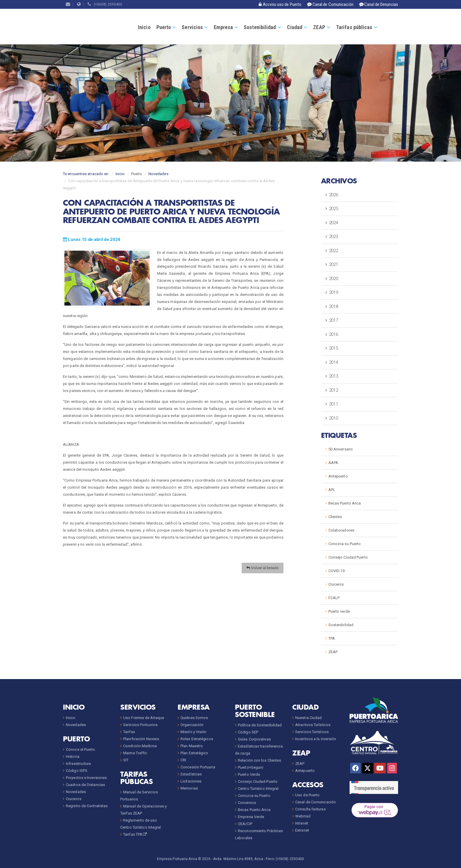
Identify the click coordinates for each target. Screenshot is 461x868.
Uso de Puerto (307, 795)
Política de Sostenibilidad (260, 725)
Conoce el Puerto (81, 749)
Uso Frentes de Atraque (144, 718)
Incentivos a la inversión (316, 739)
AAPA (333, 463)
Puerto (164, 27)
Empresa (223, 27)
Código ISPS (77, 771)
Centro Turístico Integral (258, 789)
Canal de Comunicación (315, 802)
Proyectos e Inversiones (86, 778)
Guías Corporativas (254, 739)
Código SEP (248, 732)
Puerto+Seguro (251, 767)
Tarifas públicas (354, 27)
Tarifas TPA (135, 834)
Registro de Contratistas (87, 806)
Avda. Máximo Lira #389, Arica (238, 859)
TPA (332, 638)
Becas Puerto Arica (345, 503)
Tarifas (129, 732)
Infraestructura (78, 764)
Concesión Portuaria (198, 767)
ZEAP (319, 27)
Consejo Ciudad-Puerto (258, 781)
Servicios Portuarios (140, 725)
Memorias (189, 788)
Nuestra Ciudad (308, 718)
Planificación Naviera (141, 739)
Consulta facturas (310, 809)
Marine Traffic (135, 753)
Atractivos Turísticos (313, 725)
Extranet (302, 830)
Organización (192, 725)
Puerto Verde (249, 774)
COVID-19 (337, 571)
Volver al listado (263, 568)
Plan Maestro (192, 746)
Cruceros (336, 584)
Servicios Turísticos (312, 732)
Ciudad (295, 27)
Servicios (192, 27)
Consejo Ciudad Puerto (348, 557)
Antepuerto (338, 476)
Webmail (303, 816)
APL (332, 490)
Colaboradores (341, 530)
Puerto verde (339, 611)
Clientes (335, 517)
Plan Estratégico (194, 753)
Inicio (144, 27)
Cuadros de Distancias (85, 785)
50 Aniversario (341, 449)
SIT (126, 760)
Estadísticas (191, 774)
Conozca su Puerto (345, 544)
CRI (183, 760)
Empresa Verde (251, 817)
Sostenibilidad (260, 27)
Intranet (302, 823)
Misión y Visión (194, 732)
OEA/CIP (245, 824)
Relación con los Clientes (260, 760)
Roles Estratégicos (197, 739)
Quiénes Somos (194, 718)
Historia (73, 756)
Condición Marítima (140, 746)
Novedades (158, 174)
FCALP (334, 598)
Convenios (247, 803)
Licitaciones (191, 781)
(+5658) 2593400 (105, 4)
